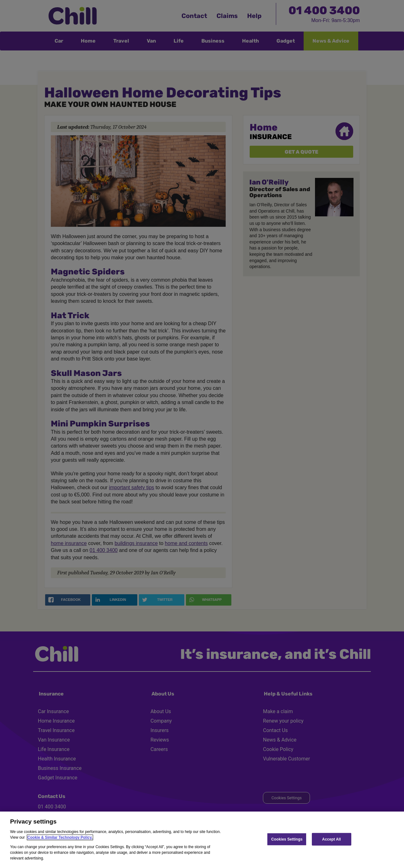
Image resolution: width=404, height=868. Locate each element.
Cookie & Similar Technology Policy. (60, 837)
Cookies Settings (287, 839)
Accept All (332, 839)
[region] (202, 840)
